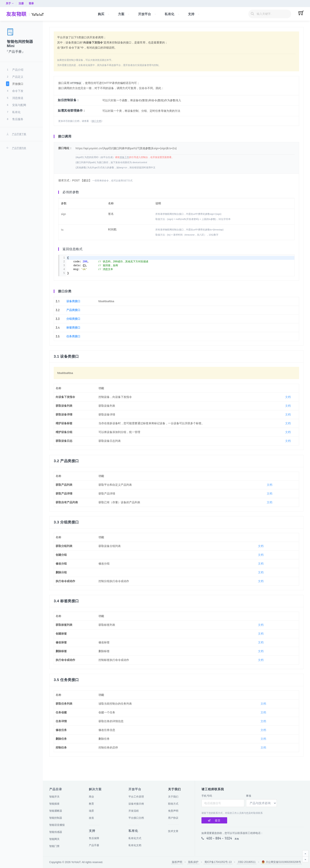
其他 (237, 839)
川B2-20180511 (247, 862)
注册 (291, 3)
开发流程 (134, 811)
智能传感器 (56, 832)
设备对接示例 (136, 804)
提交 (214, 820)
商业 (91, 797)
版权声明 (177, 862)
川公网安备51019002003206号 (281, 862)
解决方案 (95, 789)
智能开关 (54, 797)
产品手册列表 (19, 148)
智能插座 (54, 804)
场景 (91, 811)
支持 (92, 831)
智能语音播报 (57, 825)
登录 (301, 3)
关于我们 (173, 797)
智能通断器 (56, 811)
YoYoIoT (76, 862)
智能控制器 (56, 818)
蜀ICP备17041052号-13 (218, 862)
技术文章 (173, 831)
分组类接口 (73, 325)
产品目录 (56, 789)
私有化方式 (135, 838)
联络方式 (173, 804)
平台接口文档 (136, 818)
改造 (91, 818)
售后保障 (94, 838)
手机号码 (207, 796)
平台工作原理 (136, 797)
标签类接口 (73, 334)
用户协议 (173, 818)
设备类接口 (73, 308)
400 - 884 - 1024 (219, 838)
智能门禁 (54, 846)
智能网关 (54, 839)
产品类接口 (73, 316)
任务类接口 (73, 343)
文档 (288, 408)
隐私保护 (193, 862)
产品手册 (94, 845)
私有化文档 (135, 845)
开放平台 (135, 789)
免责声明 (173, 811)
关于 (279, 3)
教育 (91, 804)
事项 (249, 796)
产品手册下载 (19, 134)
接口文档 (97, 124)
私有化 (133, 831)
